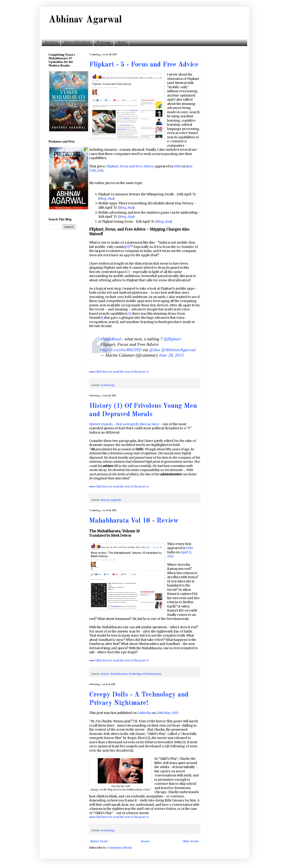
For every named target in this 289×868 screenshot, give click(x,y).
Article (105, 674)
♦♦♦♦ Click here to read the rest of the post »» (119, 372)
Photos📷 (104, 42)
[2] (128, 272)
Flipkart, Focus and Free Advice (130, 166)
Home (145, 841)
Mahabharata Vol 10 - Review (134, 521)
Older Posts (191, 841)
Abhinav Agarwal (85, 20)
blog (103, 199)
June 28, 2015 (171, 355)
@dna (155, 350)
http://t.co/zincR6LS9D (121, 350)
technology (108, 385)
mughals (116, 500)
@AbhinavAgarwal (178, 350)
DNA (177, 166)
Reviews (51, 42)
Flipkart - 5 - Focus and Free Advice (144, 65)
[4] (101, 318)
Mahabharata (119, 674)
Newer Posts (99, 841)
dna (111, 199)
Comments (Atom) (119, 848)
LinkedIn (144, 713)
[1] (128, 247)
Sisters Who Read (77, 42)
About (121, 42)
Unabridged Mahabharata (145, 674)
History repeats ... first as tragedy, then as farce (124, 424)
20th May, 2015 (167, 713)
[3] (129, 314)
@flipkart (172, 339)
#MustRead (111, 339)
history (105, 500)
